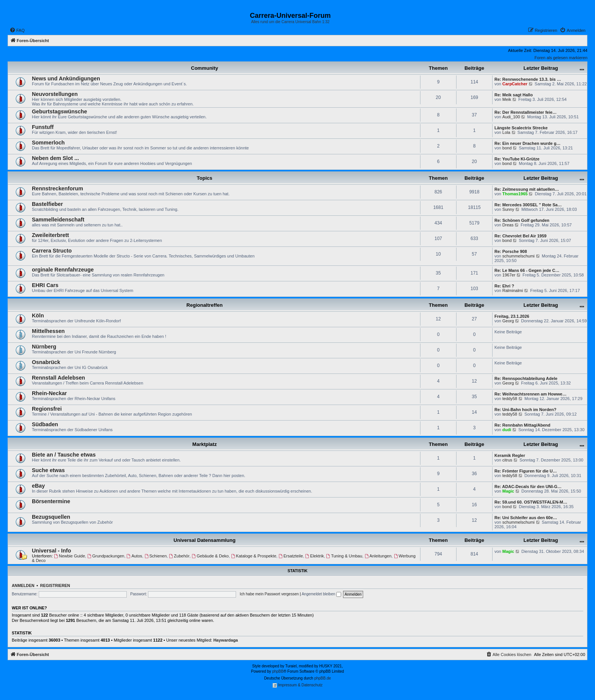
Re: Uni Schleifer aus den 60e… (526, 518)
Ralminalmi (513, 290)
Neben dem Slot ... (55, 158)
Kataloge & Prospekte (254, 556)
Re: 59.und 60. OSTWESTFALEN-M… (531, 502)
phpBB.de (323, 678)
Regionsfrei (47, 409)
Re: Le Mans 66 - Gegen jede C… (527, 270)
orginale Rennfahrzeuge (63, 270)
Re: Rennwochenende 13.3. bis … (528, 79)
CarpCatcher (515, 84)
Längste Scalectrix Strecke (521, 128)
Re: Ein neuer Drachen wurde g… (527, 143)
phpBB (278, 671)
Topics (205, 178)
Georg (508, 321)
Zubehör (179, 556)
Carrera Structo (52, 251)
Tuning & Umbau (344, 556)
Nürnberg (44, 347)
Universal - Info (51, 551)
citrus (507, 460)
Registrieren (55, 585)
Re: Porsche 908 (511, 251)
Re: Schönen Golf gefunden (522, 220)
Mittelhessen (48, 331)
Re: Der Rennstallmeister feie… (526, 112)
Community (205, 68)
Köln (38, 315)
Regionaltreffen (204, 305)
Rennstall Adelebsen (58, 378)
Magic (508, 491)
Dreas (508, 225)
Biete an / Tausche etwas (64, 455)
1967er (509, 275)
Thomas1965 (515, 194)
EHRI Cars (45, 285)
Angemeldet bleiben (321, 594)
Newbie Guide (69, 556)
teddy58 (510, 399)
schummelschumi (519, 256)
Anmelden (23, 585)
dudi (507, 430)
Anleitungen (378, 556)
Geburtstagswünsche (59, 111)
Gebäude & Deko (210, 556)
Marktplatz (205, 444)
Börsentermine (51, 501)
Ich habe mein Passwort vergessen (269, 594)
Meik (507, 99)
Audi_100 (511, 117)
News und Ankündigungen (66, 78)
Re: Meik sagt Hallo (514, 95)
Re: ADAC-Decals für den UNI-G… (528, 487)
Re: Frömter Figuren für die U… (526, 471)
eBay (38, 486)
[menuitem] (17, 30)
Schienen (156, 556)
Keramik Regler (510, 455)
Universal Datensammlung (204, 540)
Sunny (508, 209)
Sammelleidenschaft (58, 220)
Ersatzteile (291, 556)
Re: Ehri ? (504, 286)
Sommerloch (48, 143)
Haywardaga (226, 640)
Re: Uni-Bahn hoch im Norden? (525, 410)
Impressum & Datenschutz (297, 685)
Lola (506, 132)
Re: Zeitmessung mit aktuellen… (527, 189)
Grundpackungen (106, 556)
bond (507, 148)
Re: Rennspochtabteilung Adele (526, 378)
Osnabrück (46, 362)
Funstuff (43, 127)
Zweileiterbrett (50, 235)
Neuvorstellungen (55, 94)
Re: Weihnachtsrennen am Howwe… (530, 394)
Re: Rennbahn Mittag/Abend (522, 425)
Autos (135, 556)
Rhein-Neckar (49, 393)
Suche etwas (48, 470)
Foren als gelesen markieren (561, 58)
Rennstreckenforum (57, 188)
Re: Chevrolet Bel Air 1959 (520, 236)
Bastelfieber (47, 204)
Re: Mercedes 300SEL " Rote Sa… (528, 205)
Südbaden (45, 424)
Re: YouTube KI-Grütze (517, 159)
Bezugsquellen (51, 517)
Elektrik (315, 556)
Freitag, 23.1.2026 (512, 316)
